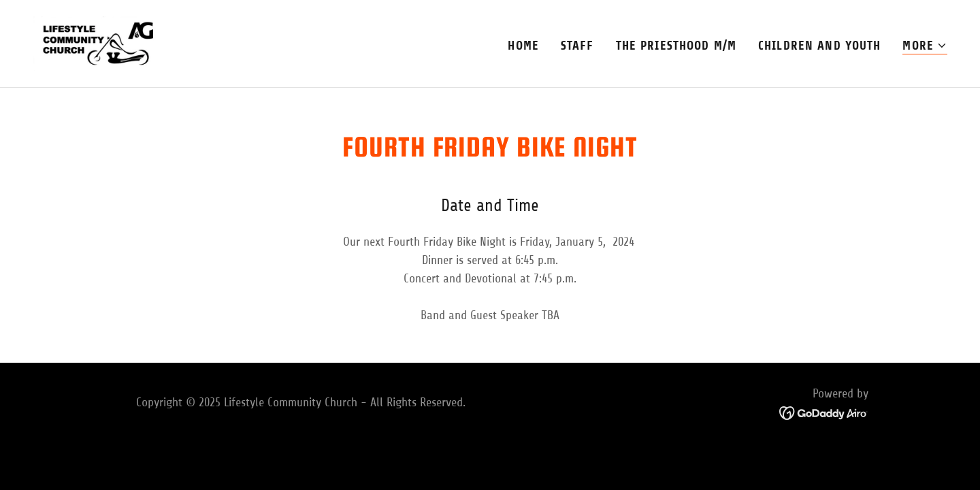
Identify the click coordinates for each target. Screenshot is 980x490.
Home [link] (523, 46)
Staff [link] (577, 46)
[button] (925, 46)
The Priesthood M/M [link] (676, 46)
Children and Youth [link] (819, 46)
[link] (96, 43)
